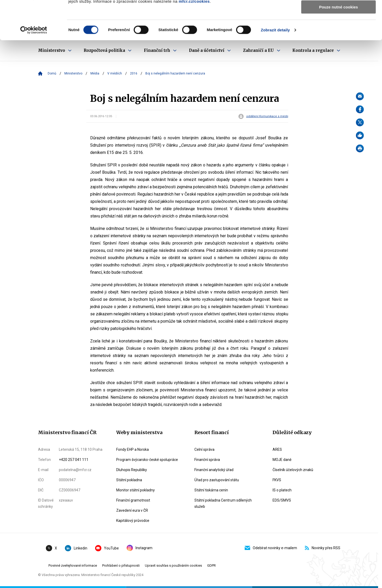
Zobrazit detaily (275, 66)
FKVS (277, 480)
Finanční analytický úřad (214, 470)
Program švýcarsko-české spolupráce (147, 460)
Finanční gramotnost (133, 500)
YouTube (107, 548)
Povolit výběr (338, 28)
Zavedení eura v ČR (132, 510)
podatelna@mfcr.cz (75, 470)
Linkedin (76, 548)
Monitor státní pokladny (135, 490)
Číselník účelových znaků (293, 470)
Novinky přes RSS (323, 548)
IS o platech (282, 490)
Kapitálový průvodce (133, 521)
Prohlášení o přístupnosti (121, 565)
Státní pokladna (129, 480)
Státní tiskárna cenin (211, 490)
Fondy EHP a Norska (133, 449)
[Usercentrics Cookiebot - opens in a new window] (34, 66)
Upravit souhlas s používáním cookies (173, 565)
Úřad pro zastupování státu (217, 480)
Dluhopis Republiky (132, 470)
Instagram (140, 548)
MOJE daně (282, 460)
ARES (277, 449)
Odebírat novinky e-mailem (271, 548)
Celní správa (204, 449)
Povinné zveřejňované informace (73, 565)
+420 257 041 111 (74, 460)
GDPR (211, 565)
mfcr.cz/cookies (194, 38)
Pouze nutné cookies (338, 43)
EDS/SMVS (282, 500)
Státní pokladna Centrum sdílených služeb (223, 503)
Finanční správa (207, 460)
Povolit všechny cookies (338, 13)
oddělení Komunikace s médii (267, 116)
